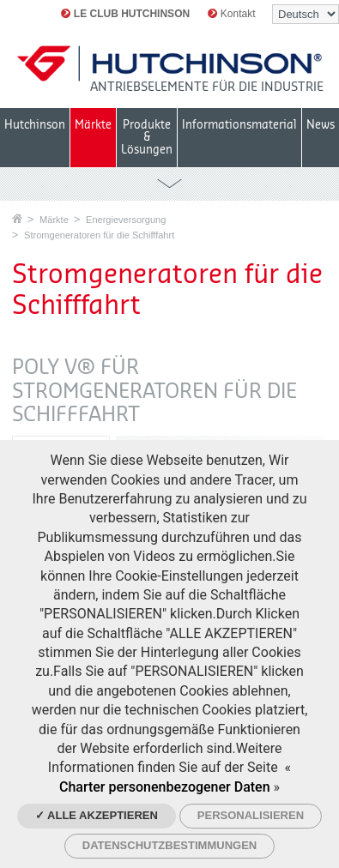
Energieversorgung (126, 220)
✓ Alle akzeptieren (97, 815)
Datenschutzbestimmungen (169, 845)
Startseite (17, 218)
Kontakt (231, 14)
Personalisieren (251, 815)
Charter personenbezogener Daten (165, 787)
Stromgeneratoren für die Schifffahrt (99, 235)
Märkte (54, 220)
